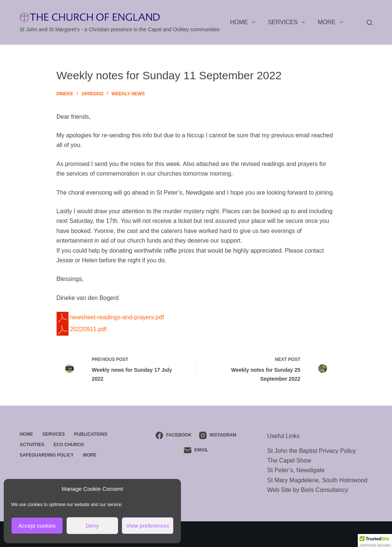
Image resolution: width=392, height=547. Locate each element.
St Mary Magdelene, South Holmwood (317, 480)
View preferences (148, 526)
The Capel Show (289, 460)
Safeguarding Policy (47, 455)
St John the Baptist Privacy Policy (312, 451)
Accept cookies (37, 526)
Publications (91, 434)
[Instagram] (218, 435)
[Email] (196, 450)
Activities (32, 445)
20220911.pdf (82, 329)
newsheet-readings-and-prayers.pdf (110, 317)
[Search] (369, 23)
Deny (92, 526)
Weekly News (128, 94)
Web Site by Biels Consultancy (308, 490)
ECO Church (69, 445)
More (332, 22)
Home (244, 22)
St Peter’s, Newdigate (296, 470)
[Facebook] (173, 435)
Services (288, 22)
